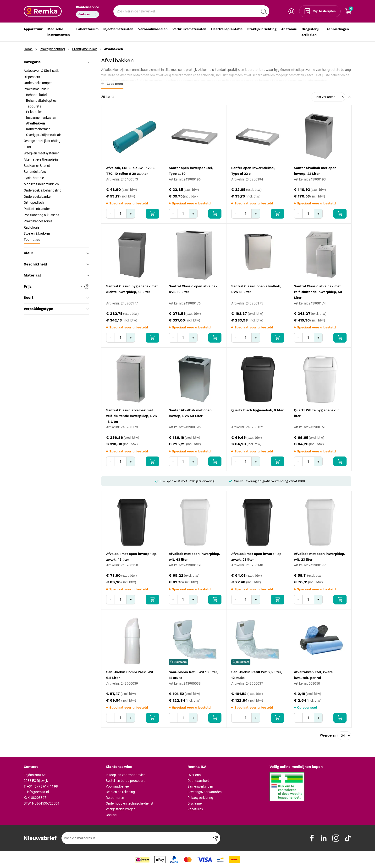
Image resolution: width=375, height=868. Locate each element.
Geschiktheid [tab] (56, 264)
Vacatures (195, 809)
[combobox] (191, 11)
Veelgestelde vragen (121, 809)
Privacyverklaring (200, 798)
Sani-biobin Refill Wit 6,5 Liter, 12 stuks (257, 675)
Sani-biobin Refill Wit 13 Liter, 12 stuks (193, 675)
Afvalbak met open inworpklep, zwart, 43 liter (132, 557)
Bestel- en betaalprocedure (125, 781)
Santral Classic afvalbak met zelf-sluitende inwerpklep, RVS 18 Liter (132, 416)
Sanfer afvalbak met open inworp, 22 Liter (315, 171)
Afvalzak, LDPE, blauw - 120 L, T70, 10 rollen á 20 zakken (131, 171)
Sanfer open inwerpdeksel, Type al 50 (191, 171)
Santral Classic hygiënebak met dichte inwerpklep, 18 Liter (132, 289)
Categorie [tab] (56, 62)
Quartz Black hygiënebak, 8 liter (257, 410)
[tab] (63, 767)
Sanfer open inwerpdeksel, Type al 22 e (253, 171)
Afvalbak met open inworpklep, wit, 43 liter (194, 557)
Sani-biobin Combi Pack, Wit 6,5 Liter (130, 675)
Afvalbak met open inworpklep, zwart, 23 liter (257, 557)
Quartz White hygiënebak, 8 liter (317, 413)
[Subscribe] (216, 838)
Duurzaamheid (198, 781)
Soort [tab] (56, 298)
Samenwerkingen (200, 786)
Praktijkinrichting (52, 49)
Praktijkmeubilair (84, 49)
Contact (112, 815)
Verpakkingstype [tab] (56, 309)
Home (28, 49)
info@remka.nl (38, 792)
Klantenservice (88, 7)
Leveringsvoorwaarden (205, 792)
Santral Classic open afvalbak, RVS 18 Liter (256, 289)
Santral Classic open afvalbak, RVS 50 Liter (194, 289)
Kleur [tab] (56, 253)
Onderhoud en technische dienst (130, 803)
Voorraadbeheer (118, 786)
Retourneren (115, 798)
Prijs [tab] (56, 287)
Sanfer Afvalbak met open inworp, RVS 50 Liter (190, 413)
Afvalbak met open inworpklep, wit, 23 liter (320, 557)
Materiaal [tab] (56, 275)
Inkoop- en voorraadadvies (125, 775)
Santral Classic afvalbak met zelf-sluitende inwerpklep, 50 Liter (318, 292)
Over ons (194, 775)
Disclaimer (195, 803)
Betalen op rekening (120, 792)
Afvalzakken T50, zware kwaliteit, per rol (313, 675)
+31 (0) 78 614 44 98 (42, 786)
